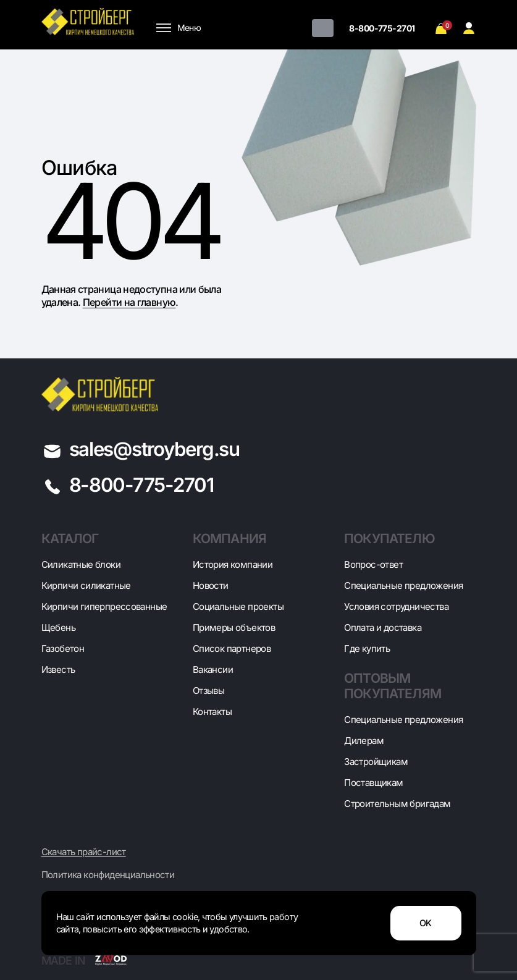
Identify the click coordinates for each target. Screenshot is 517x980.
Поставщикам (373, 783)
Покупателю (389, 539)
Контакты (212, 712)
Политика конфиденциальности (108, 875)
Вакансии (213, 670)
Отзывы (208, 691)
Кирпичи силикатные (86, 585)
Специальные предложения (403, 585)
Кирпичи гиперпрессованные (104, 606)
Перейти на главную (129, 302)
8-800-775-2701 (382, 28)
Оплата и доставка (383, 627)
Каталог (70, 539)
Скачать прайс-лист (84, 852)
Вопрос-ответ (373, 564)
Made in (84, 961)
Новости (211, 585)
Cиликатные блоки (81, 564)
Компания (229, 539)
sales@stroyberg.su (154, 449)
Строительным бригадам (397, 804)
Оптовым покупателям (393, 686)
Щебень (58, 627)
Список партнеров (232, 648)
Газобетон (63, 648)
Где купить (367, 648)
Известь (58, 670)
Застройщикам (376, 762)
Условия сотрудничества (396, 606)
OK (426, 923)
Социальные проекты (238, 606)
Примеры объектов (234, 627)
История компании (233, 564)
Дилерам (364, 741)
